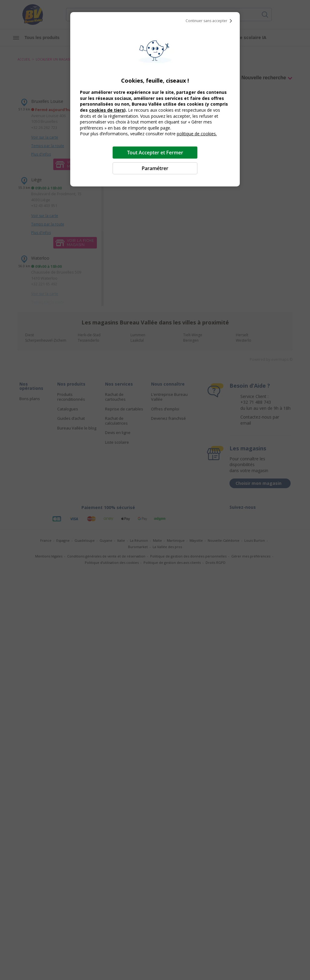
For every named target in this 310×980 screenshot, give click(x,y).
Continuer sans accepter (210, 21)
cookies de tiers (107, 110)
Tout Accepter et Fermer (155, 153)
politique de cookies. (197, 134)
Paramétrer (155, 168)
